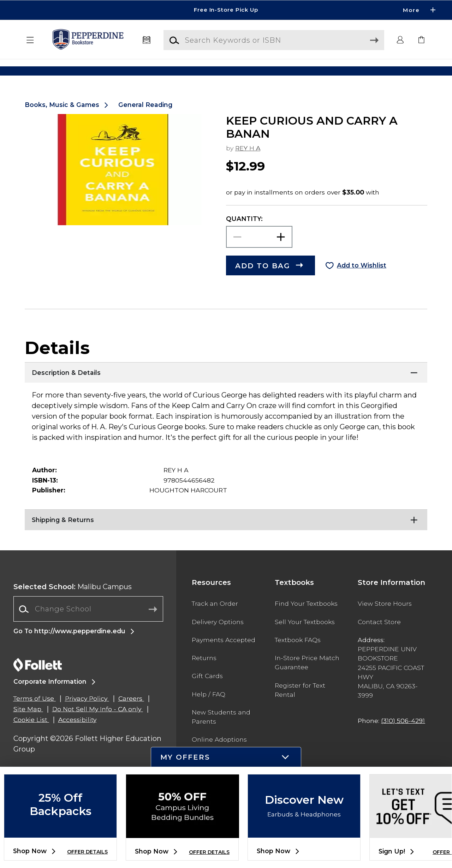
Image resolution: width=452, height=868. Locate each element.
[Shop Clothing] (79, 71)
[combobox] (88, 626)
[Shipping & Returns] (226, 535)
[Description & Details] (226, 388)
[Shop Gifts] (373, 71)
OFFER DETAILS (87, 852)
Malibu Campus (73, 604)
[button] (30, 40)
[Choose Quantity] (259, 254)
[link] (422, 40)
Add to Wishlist (362, 282)
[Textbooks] (147, 40)
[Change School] (88, 626)
